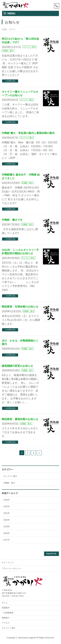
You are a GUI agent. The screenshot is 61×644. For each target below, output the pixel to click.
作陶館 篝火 (8, 51)
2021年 (7, 513)
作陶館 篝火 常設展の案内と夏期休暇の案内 (28, 133)
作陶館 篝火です (12, 220)
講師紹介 (6, 618)
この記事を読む (10, 81)
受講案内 (6, 608)
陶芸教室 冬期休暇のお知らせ (20, 307)
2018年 (7, 533)
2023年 (7, 500)
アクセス (6, 623)
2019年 (7, 527)
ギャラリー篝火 (30, 47)
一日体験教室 (8, 613)
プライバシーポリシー (12, 569)
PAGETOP (51, 554)
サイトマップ (8, 563)
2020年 (7, 520)
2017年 (7, 540)
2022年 (7, 507)
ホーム (5, 603)
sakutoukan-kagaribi (27, 638)
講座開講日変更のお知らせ (17, 366)
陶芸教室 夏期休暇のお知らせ (20, 419)
